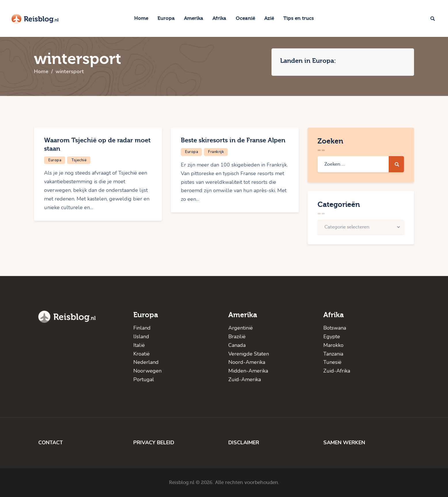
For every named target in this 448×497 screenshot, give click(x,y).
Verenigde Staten (249, 354)
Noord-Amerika (247, 362)
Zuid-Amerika (245, 379)
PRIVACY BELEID (154, 443)
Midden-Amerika (248, 371)
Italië (139, 345)
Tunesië (332, 362)
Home (41, 72)
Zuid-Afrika (337, 371)
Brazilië (237, 337)
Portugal (144, 379)
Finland (142, 328)
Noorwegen (147, 371)
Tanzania (333, 354)
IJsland (141, 337)
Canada (237, 345)
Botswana (335, 328)
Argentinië (241, 328)
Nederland (146, 362)
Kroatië (142, 354)
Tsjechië (79, 160)
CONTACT (51, 443)
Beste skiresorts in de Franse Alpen (233, 140)
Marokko (333, 345)
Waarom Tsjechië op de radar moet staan (97, 144)
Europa (55, 160)
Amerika (243, 315)
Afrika (334, 315)
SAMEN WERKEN (344, 443)
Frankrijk (216, 152)
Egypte (332, 337)
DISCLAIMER (244, 443)
